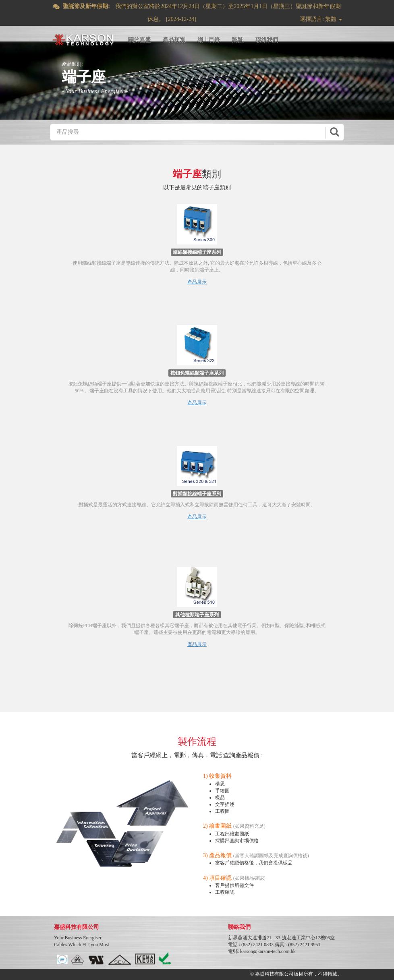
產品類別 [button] (174, 40)
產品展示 (197, 282)
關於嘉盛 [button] (139, 40)
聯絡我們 (267, 40)
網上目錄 (209, 40)
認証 (238, 40)
